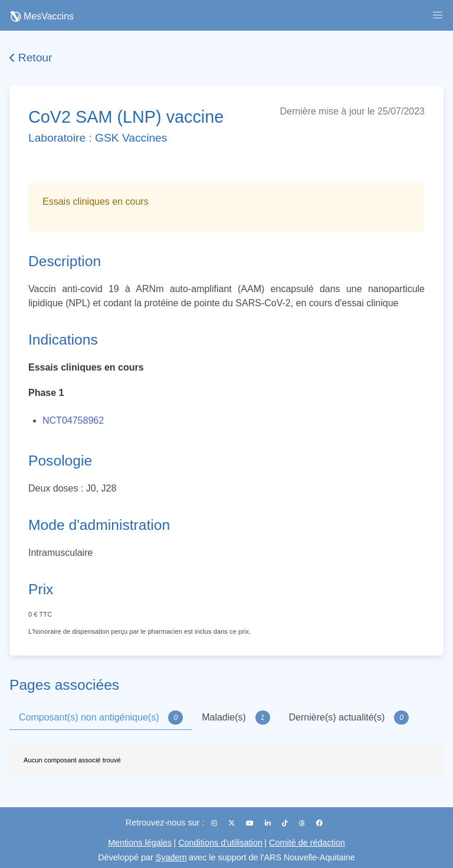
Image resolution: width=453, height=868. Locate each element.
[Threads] (303, 823)
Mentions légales (140, 843)
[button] (438, 15)
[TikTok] (286, 823)
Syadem (171, 857)
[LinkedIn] (269, 823)
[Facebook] (319, 823)
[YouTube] (251, 823)
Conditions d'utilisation (220, 843)
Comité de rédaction (307, 843)
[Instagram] (215, 823)
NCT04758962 (73, 420)
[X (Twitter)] (232, 823)
